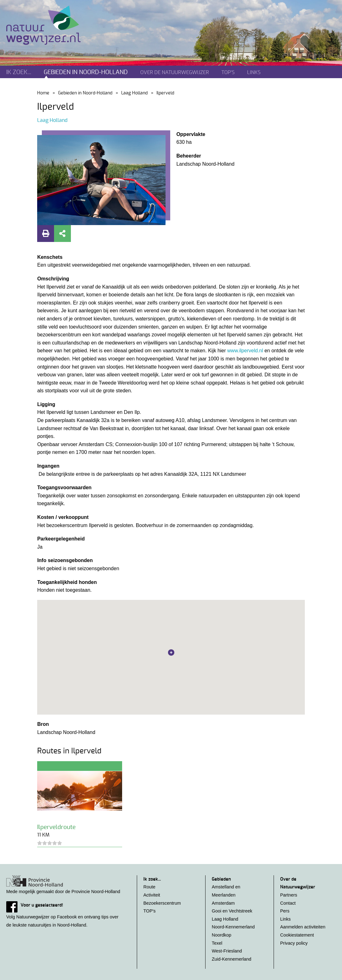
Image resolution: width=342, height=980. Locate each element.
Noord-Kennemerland (233, 927)
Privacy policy (294, 943)
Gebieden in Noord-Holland (85, 93)
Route (149, 887)
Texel (217, 943)
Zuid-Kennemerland (231, 959)
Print (46, 234)
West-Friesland (227, 951)
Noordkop (221, 935)
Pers (285, 911)
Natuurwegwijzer (49, 25)
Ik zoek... (19, 72)
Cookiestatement (297, 935)
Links (254, 73)
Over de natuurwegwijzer (175, 73)
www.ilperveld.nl (245, 351)
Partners (289, 895)
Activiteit (152, 895)
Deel (62, 234)
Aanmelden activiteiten (303, 927)
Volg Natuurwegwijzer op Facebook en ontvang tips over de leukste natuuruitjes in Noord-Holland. (65, 914)
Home (43, 93)
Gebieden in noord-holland (86, 72)
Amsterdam (223, 903)
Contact (288, 903)
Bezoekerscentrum (162, 903)
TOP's (228, 73)
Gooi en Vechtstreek (232, 911)
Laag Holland (134, 93)
